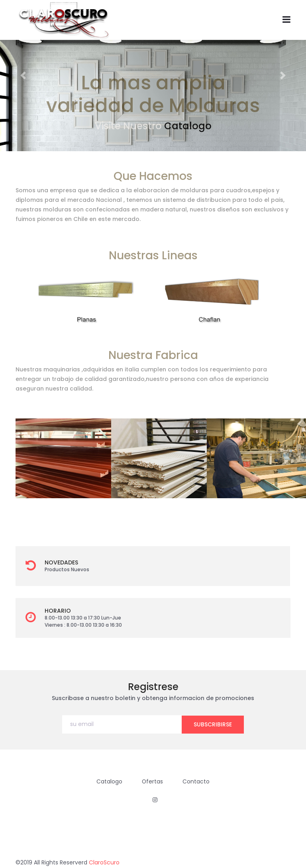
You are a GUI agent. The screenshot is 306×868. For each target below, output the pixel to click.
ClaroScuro (104, 862)
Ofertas (153, 781)
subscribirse (213, 724)
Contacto (196, 781)
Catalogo (188, 126)
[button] (23, 76)
